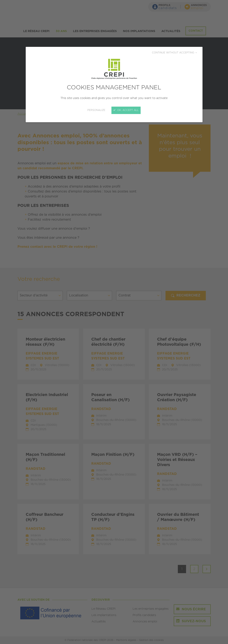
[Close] (114, 322)
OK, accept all (126, 110)
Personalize (96, 110)
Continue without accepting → (175, 53)
